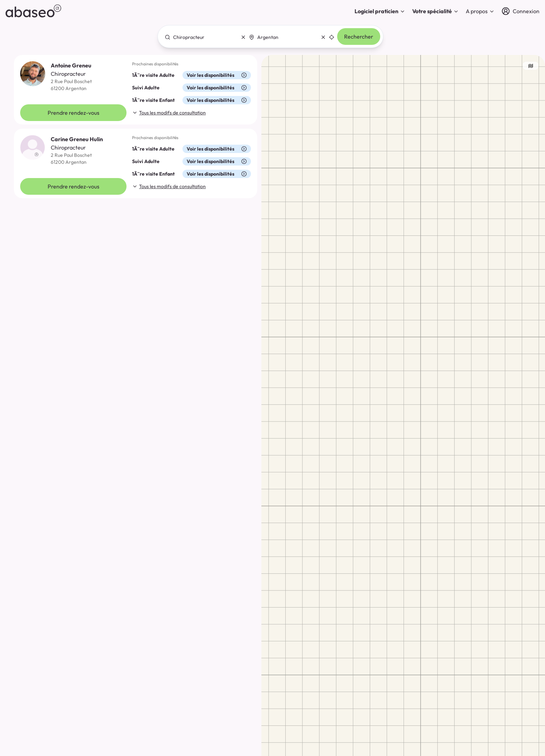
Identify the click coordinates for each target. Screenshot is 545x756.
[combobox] (203, 37)
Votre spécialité (436, 11)
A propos (480, 11)
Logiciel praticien (380, 11)
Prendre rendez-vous (74, 113)
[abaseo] (33, 11)
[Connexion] (520, 11)
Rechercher (359, 37)
